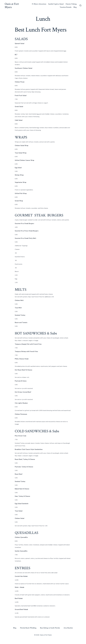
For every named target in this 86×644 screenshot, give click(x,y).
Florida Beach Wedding (28, 628)
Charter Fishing (71, 4)
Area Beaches (68, 628)
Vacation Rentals (66, 7)
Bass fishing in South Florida (50, 628)
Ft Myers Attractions (39, 4)
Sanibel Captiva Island (56, 4)
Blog (75, 7)
